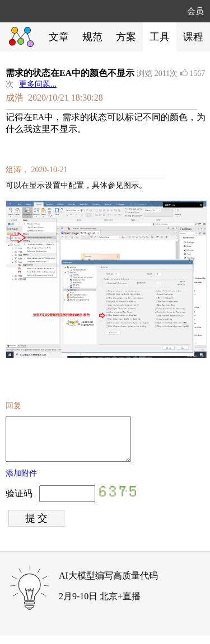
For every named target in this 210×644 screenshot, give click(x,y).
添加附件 (21, 482)
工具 (160, 37)
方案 (126, 37)
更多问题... (38, 84)
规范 (92, 37)
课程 (193, 37)
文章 (59, 37)
